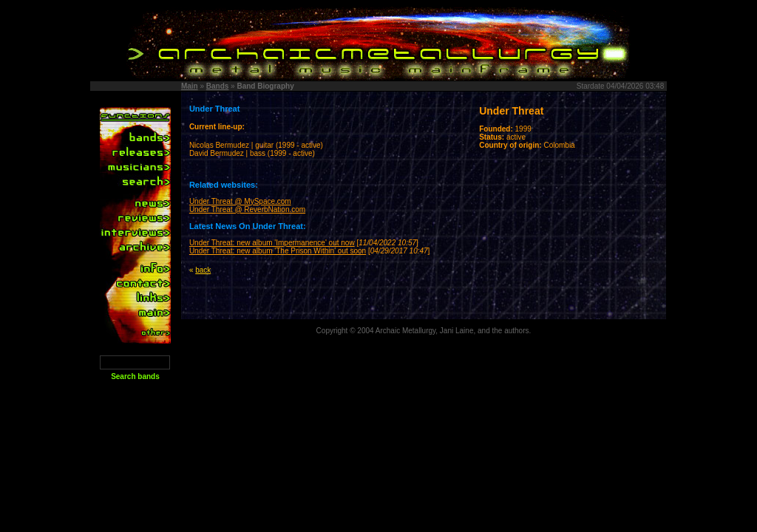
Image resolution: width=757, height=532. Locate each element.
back (203, 270)
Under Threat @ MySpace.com (240, 201)
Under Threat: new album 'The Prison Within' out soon (278, 251)
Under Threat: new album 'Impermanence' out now (272, 243)
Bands (218, 86)
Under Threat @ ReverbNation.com (247, 209)
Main (190, 86)
